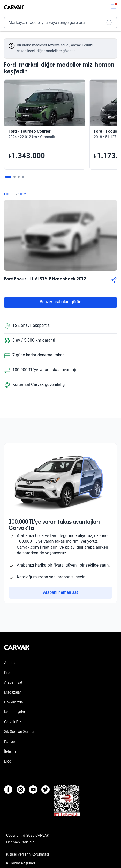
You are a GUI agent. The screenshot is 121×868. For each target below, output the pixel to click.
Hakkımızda (14, 703)
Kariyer (10, 742)
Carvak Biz (13, 722)
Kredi (8, 673)
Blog (8, 762)
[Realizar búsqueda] (111, 23)
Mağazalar (13, 693)
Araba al (11, 663)
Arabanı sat (13, 683)
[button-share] (114, 281)
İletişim (10, 752)
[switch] (114, 7)
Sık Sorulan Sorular (19, 732)
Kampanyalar (15, 712)
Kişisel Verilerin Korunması (28, 855)
